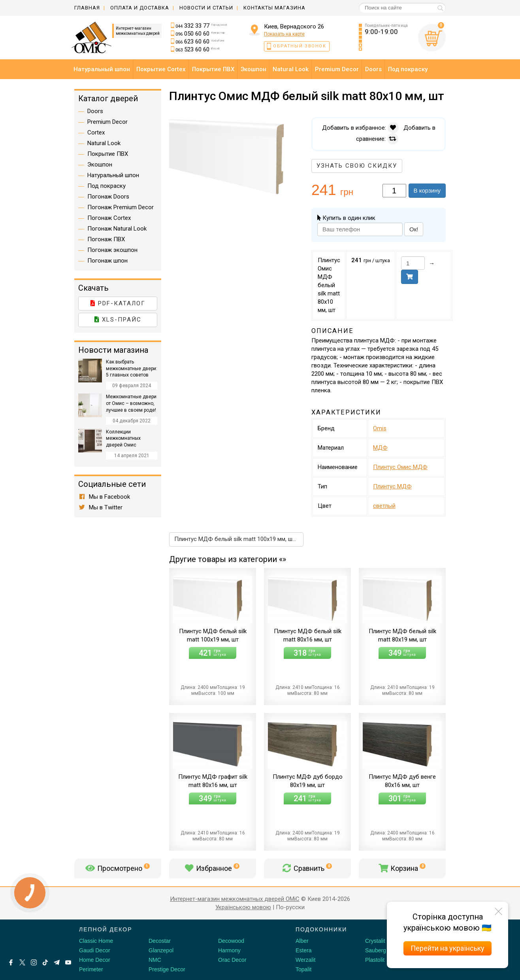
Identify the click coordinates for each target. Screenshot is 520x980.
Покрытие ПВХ (108, 154)
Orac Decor (232, 960)
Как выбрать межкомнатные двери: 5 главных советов (132, 369)
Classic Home (96, 941)
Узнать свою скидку (357, 166)
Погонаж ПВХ (106, 239)
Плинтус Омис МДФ (400, 467)
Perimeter (91, 969)
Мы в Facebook (104, 497)
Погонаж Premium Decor (121, 207)
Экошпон (100, 165)
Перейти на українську (447, 948)
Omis (380, 428)
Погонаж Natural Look (117, 229)
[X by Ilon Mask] (22, 962)
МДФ (380, 448)
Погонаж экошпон (112, 250)
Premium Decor (107, 122)
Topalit (303, 969)
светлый (384, 506)
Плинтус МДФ (392, 486)
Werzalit (305, 960)
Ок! (414, 229)
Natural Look (104, 143)
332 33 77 (201, 26)
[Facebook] (11, 962)
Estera (303, 950)
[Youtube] (68, 962)
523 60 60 (198, 49)
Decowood (231, 941)
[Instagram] (34, 962)
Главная (87, 8)
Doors (95, 111)
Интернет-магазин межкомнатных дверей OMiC (235, 899)
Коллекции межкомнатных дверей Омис (123, 439)
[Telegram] (57, 962)
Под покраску (106, 186)
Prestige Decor (167, 969)
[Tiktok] (45, 962)
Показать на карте (284, 34)
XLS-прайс (118, 320)
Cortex (96, 132)
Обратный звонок (300, 46)
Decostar (160, 941)
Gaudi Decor (95, 950)
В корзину (427, 190)
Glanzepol (161, 950)
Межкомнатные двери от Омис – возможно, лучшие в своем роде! (131, 403)
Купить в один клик (346, 218)
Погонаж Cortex (109, 218)
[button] (296, 124)
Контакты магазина (274, 8)
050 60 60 (200, 34)
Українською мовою (243, 907)
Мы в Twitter (100, 507)
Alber (302, 941)
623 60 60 (200, 42)
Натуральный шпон (113, 175)
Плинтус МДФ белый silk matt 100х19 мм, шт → (238, 539)
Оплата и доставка (140, 8)
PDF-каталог (118, 303)
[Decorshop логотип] (32, 938)
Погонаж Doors (108, 197)
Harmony (229, 950)
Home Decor (95, 960)
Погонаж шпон (107, 261)
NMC (155, 960)
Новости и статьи (206, 8)
